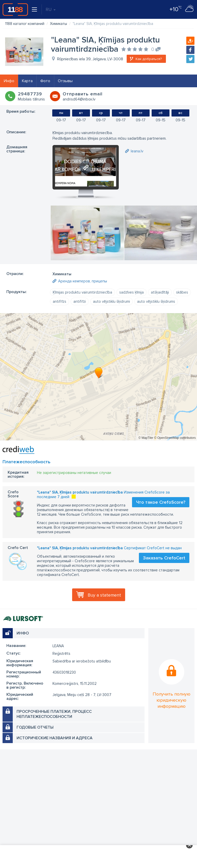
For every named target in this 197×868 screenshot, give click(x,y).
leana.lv (137, 151)
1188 (15, 9)
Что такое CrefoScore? (161, 502)
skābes (182, 292)
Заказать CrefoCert (164, 558)
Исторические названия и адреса (55, 738)
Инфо (9, 81)
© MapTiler (146, 438)
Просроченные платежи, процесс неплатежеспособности (54, 714)
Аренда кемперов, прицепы (83, 281)
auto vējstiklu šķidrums (156, 301)
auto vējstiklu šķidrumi (111, 301)
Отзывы (65, 81)
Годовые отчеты (35, 727)
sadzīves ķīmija (132, 292)
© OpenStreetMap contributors (175, 438)
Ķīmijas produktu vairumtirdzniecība (82, 292)
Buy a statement (104, 595)
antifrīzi (80, 301)
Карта (27, 81)
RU (51, 9)
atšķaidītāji (160, 292)
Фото (45, 81)
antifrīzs (60, 301)
